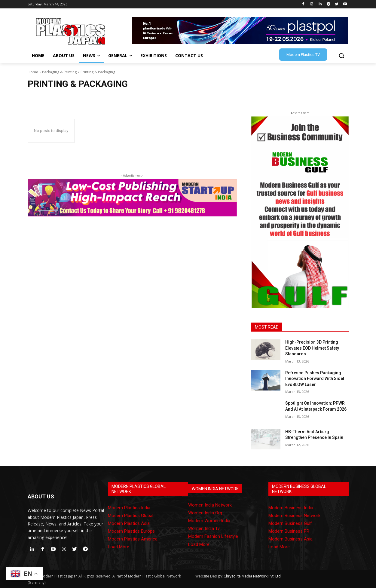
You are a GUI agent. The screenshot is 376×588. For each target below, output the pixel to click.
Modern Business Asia (290, 539)
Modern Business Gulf (290, 523)
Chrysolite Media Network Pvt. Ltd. (253, 576)
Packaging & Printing (59, 72)
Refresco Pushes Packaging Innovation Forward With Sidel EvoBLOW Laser (315, 379)
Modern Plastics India (129, 508)
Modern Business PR (289, 531)
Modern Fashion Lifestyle (213, 536)
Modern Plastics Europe (131, 531)
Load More (119, 547)
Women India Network (210, 505)
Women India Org (205, 513)
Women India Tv (204, 528)
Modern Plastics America (133, 539)
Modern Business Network (294, 516)
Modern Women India (209, 521)
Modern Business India (291, 508)
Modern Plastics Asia (129, 523)
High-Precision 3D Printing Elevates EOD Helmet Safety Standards (312, 348)
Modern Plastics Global (131, 516)
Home (33, 72)
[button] (341, 56)
